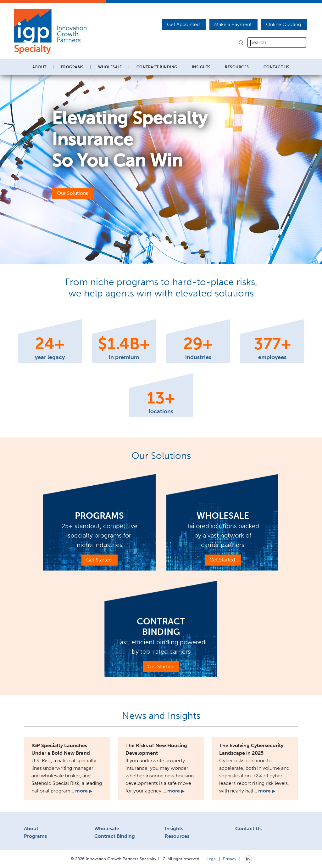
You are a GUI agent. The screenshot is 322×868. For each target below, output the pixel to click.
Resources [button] (237, 67)
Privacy (230, 859)
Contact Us (277, 67)
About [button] (39, 67)
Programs (35, 836)
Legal (212, 859)
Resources (177, 836)
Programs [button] (72, 67)
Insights (201, 67)
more (84, 791)
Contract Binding (157, 67)
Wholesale (107, 829)
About (31, 829)
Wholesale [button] (110, 67)
